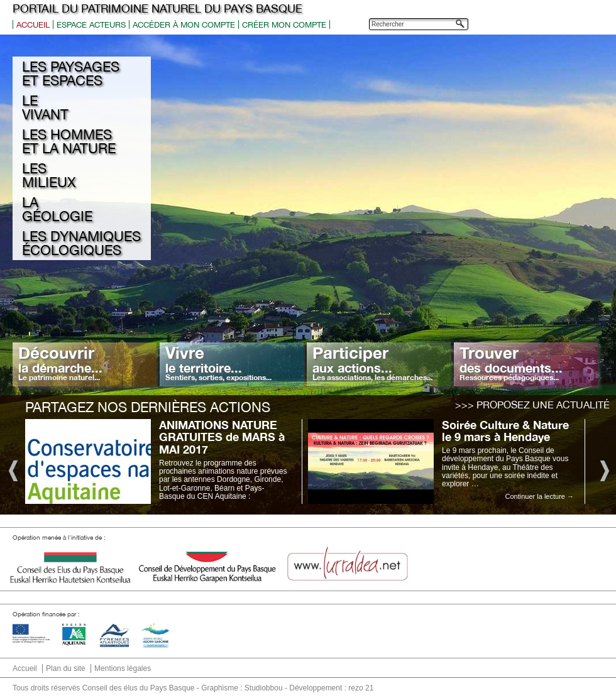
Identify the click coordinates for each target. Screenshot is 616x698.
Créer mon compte (284, 25)
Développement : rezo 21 (331, 688)
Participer (372, 363)
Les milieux (49, 175)
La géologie (57, 209)
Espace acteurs (91, 25)
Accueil (33, 25)
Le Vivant (45, 107)
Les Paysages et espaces (71, 74)
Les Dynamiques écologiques (81, 243)
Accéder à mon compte (184, 25)
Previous (12, 470)
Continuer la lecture (540, 496)
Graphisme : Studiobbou (242, 688)
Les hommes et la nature (69, 141)
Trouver (511, 363)
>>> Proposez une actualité (532, 405)
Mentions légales (123, 668)
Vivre (218, 363)
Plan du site (66, 668)
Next (604, 470)
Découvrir (60, 363)
